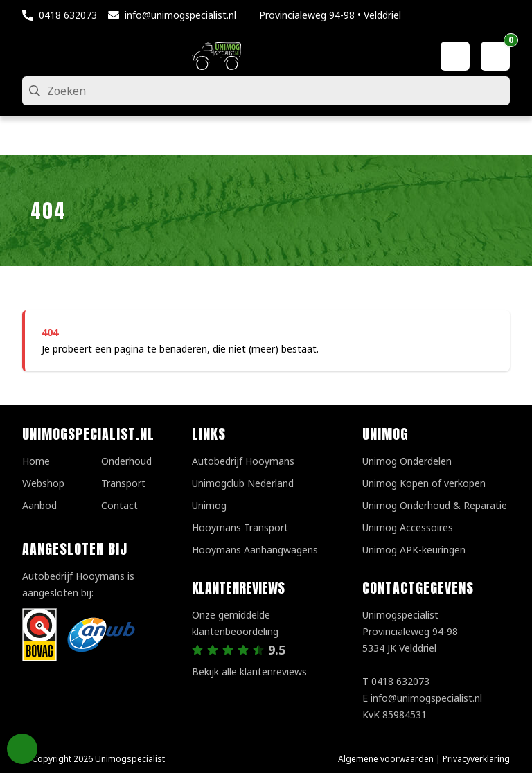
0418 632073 (68, 15)
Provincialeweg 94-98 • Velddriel (330, 15)
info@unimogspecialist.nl (180, 15)
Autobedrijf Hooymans (243, 461)
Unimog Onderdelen (407, 461)
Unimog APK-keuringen (414, 550)
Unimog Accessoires (408, 527)
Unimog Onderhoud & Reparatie (435, 505)
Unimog (209, 505)
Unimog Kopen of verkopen (424, 483)
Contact (119, 505)
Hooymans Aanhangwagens (255, 550)
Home (36, 461)
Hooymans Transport (240, 527)
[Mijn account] (455, 56)
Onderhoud (126, 461)
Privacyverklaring (476, 759)
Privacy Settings (22, 749)
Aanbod (39, 505)
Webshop (43, 483)
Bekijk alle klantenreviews (249, 672)
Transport (123, 483)
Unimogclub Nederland (243, 483)
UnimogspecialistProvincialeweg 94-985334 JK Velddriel (410, 631)
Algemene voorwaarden (386, 759)
